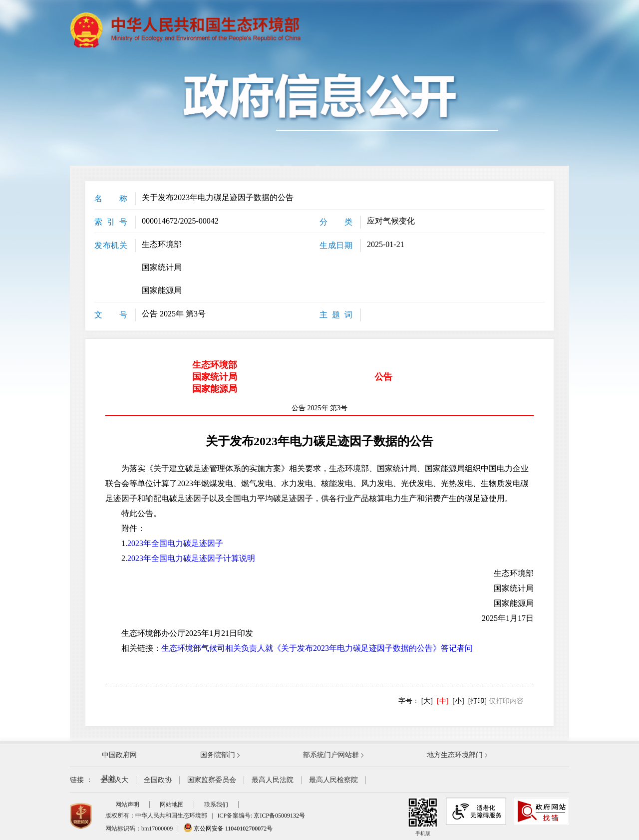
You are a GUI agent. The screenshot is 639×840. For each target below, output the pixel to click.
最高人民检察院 (333, 780)
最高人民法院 (273, 780)
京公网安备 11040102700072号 (228, 829)
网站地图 (172, 805)
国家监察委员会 (212, 780)
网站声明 (127, 805)
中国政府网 (119, 755)
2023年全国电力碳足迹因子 (175, 543)
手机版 (423, 817)
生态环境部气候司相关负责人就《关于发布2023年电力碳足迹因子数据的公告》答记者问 (317, 648)
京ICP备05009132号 (279, 816)
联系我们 (216, 805)
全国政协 (158, 780)
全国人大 (114, 780)
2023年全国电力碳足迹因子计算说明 (191, 558)
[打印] (478, 701)
